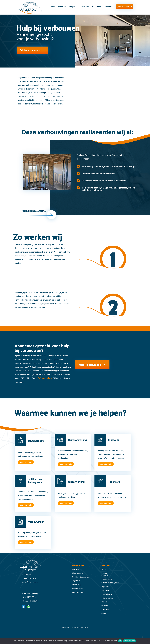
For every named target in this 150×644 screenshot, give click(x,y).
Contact (108, 7)
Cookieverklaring (129, 641)
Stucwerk (76, 572)
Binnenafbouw (77, 591)
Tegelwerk (76, 583)
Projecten (74, 7)
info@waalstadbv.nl (45, 381)
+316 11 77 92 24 (30, 600)
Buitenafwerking (78, 595)
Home (52, 7)
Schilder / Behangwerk (81, 580)
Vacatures (97, 7)
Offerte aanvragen (91, 367)
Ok (120, 641)
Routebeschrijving (30, 596)
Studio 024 (70, 630)
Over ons (85, 7)
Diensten (62, 7)
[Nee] (147, 641)
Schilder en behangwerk (110, 585)
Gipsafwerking (78, 576)
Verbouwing (77, 587)
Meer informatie (26, 465)
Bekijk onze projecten (30, 52)
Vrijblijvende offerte (35, 213)
